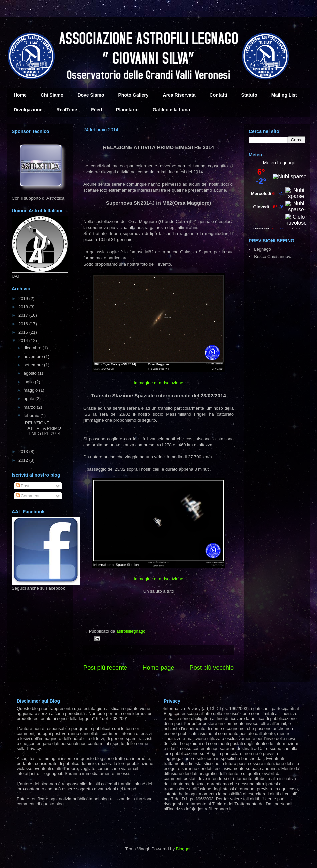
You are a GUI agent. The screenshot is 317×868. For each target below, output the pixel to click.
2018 (24, 307)
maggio (31, 390)
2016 (24, 324)
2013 (24, 451)
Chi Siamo (52, 95)
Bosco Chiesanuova (273, 257)
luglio (29, 382)
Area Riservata (179, 95)
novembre (34, 357)
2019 (24, 298)
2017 (24, 315)
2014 (24, 340)
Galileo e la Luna (171, 110)
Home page (158, 668)
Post (23, 486)
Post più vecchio (212, 668)
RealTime (67, 110)
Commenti (28, 496)
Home (20, 95)
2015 (24, 332)
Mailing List (284, 95)
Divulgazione (28, 110)
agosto (31, 373)
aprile (30, 399)
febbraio (32, 416)
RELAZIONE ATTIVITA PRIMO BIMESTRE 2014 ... (44, 431)
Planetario (127, 110)
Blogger (183, 849)
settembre (34, 365)
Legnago (286, 163)
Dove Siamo (91, 95)
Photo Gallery (134, 95)
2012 (24, 460)
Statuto (249, 95)
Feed (97, 110)
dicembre (33, 348)
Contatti (218, 95)
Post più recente (105, 668)
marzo (30, 407)
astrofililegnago (131, 631)
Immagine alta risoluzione (158, 383)
